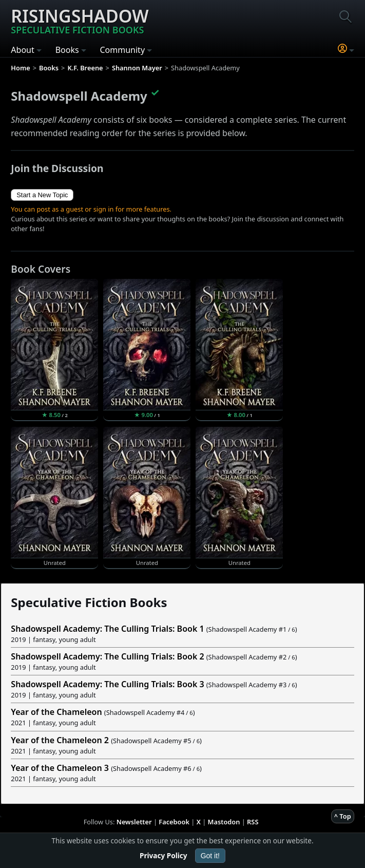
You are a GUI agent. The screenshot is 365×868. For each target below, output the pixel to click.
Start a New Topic (42, 195)
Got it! (210, 856)
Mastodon (224, 822)
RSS (253, 822)
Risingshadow (80, 20)
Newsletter (134, 822)
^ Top (343, 816)
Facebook (174, 822)
